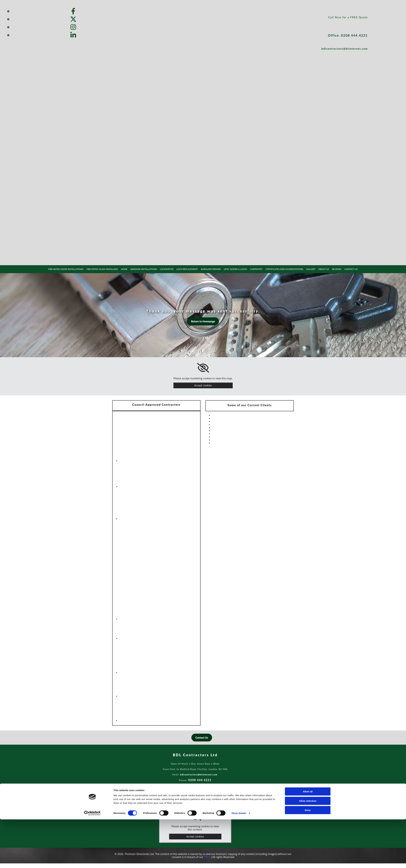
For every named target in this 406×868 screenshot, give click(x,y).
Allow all (308, 840)
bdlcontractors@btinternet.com (345, 49)
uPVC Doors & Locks (234, 269)
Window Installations (145, 269)
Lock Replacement (187, 269)
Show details (239, 862)
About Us (320, 269)
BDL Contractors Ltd (195, 755)
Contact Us (347, 269)
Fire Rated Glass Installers (104, 269)
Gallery (308, 269)
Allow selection (308, 849)
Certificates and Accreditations (282, 269)
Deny (308, 859)
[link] (203, 368)
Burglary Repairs (210, 269)
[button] (203, 321)
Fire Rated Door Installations (69, 269)
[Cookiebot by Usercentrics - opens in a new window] (92, 862)
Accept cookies (203, 385)
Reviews (333, 269)
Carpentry (255, 269)
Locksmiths (167, 269)
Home (126, 269)
